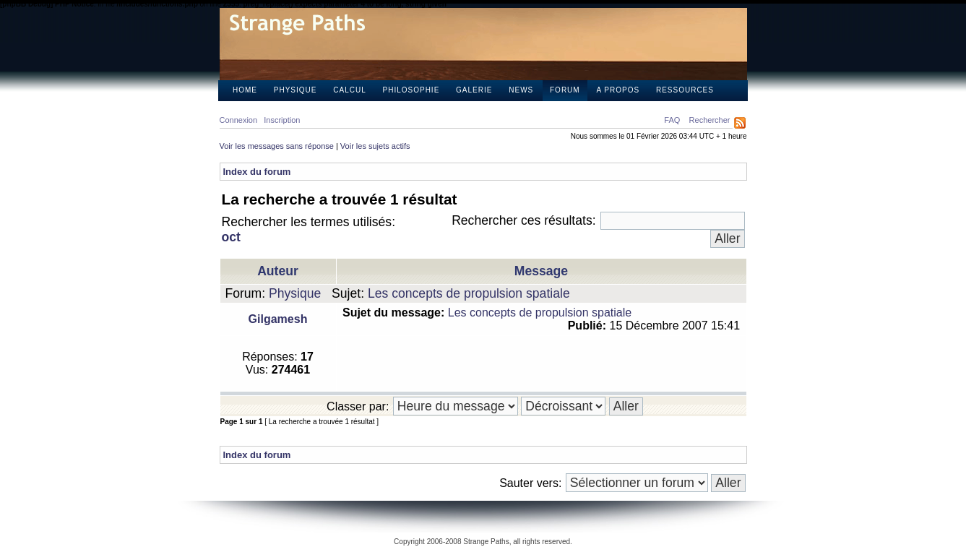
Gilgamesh (278, 319)
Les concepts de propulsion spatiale (469, 293)
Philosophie (411, 90)
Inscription (282, 120)
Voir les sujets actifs (375, 146)
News (521, 90)
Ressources (685, 90)
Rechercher (710, 120)
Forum (565, 90)
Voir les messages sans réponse (277, 146)
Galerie (474, 90)
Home (245, 90)
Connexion (239, 120)
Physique (296, 90)
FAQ (672, 120)
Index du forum (257, 172)
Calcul (349, 90)
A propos (618, 90)
